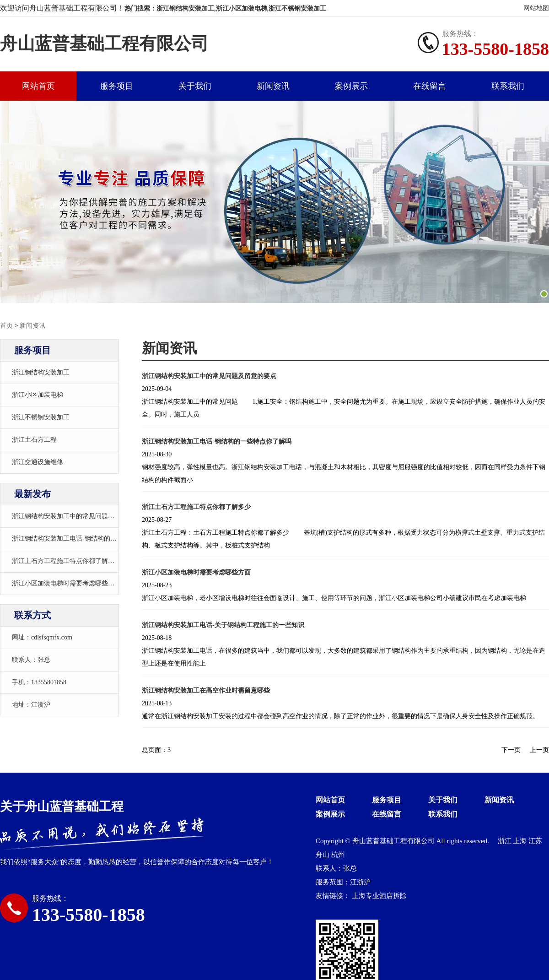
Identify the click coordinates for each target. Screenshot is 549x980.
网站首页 (38, 86)
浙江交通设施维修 (38, 462)
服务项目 (117, 86)
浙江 (506, 841)
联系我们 (508, 86)
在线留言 (430, 86)
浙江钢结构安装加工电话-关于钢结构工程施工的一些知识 (223, 625)
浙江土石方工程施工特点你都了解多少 (66, 561)
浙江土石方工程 (34, 440)
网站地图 (536, 8)
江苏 (535, 841)
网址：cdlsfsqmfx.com (42, 637)
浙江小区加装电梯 (38, 395)
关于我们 (195, 86)
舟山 (323, 855)
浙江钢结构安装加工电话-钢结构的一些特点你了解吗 (87, 539)
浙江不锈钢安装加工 (41, 417)
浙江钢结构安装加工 (41, 372)
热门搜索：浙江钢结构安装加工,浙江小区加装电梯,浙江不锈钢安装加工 (225, 8)
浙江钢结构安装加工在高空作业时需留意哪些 (206, 690)
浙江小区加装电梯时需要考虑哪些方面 (66, 583)
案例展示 (351, 86)
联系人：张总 (31, 660)
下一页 (511, 750)
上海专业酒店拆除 (379, 896)
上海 (521, 841)
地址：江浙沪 (31, 705)
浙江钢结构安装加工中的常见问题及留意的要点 (79, 516)
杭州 (338, 855)
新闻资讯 (273, 86)
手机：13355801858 (39, 682)
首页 (6, 326)
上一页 (539, 750)
